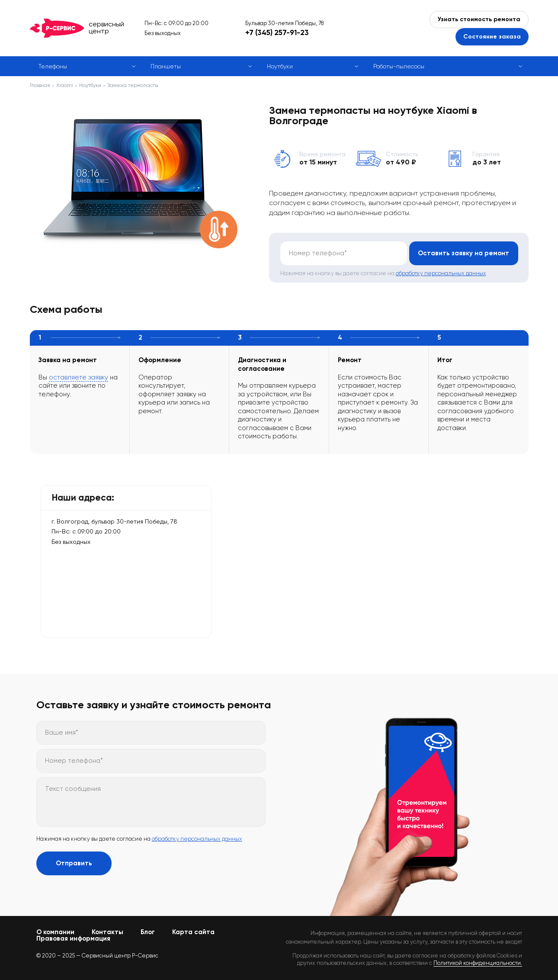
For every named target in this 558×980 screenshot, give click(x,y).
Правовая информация (73, 938)
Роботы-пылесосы (399, 66)
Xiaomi (65, 85)
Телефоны (53, 66)
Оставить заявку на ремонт (463, 253)
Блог (148, 932)
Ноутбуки (280, 66)
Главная (40, 85)
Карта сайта (193, 932)
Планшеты (166, 66)
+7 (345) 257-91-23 (277, 32)
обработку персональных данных (441, 273)
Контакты (107, 932)
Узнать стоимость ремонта (479, 19)
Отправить (74, 863)
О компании (55, 932)
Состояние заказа (492, 37)
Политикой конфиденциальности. (478, 963)
